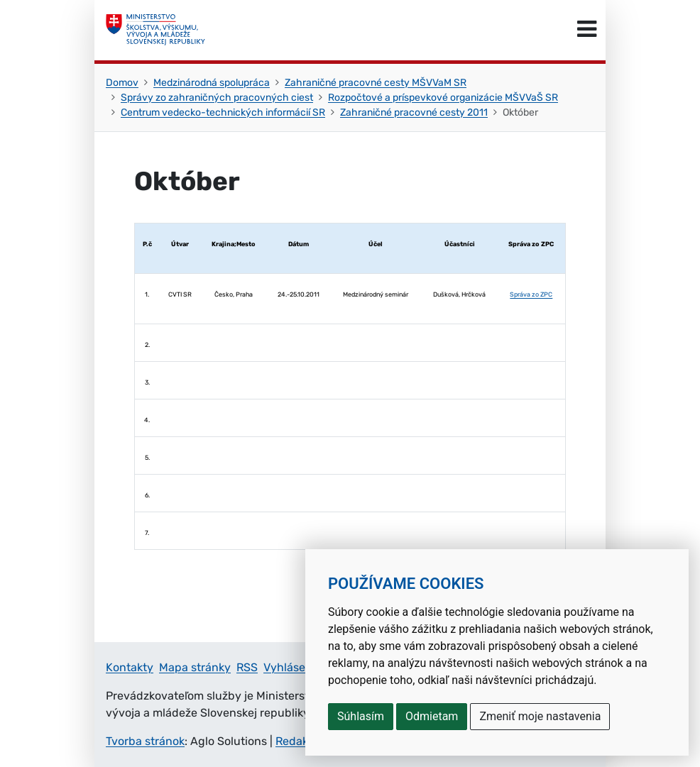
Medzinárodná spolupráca (212, 83)
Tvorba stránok (145, 741)
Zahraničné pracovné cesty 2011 (414, 112)
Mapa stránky (195, 667)
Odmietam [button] (432, 716)
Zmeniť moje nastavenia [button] (540, 716)
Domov (122, 83)
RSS (247, 667)
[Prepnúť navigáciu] (587, 30)
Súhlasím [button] (361, 716)
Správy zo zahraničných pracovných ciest (217, 98)
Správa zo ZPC (531, 294)
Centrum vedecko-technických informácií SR (223, 112)
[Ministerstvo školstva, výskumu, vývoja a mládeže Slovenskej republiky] (155, 30)
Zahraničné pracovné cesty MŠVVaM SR (376, 83)
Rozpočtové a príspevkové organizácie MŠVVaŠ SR (443, 98)
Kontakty (130, 667)
